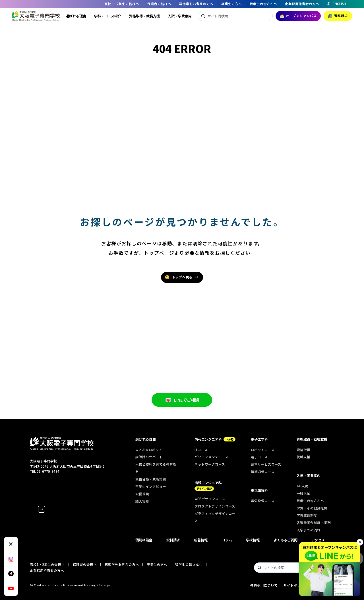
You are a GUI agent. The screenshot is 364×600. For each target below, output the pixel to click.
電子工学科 (259, 439)
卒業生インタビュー (151, 486)
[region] (182, 4)
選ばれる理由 (76, 16)
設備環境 (142, 494)
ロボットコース (263, 450)
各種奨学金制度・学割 (314, 523)
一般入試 (303, 493)
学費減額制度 (307, 515)
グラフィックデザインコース (215, 517)
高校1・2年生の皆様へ (122, 4)
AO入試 (302, 486)
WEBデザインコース (210, 499)
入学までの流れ (309, 530)
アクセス (318, 540)
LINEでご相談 (182, 408)
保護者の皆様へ (159, 4)
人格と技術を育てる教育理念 (156, 468)
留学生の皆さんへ (263, 4)
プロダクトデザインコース (215, 506)
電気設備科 (259, 490)
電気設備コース (263, 501)
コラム (227, 540)
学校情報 (253, 540)
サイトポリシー (295, 585)
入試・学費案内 (180, 16)
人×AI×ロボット (149, 450)
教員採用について (264, 585)
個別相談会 (144, 540)
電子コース (259, 457)
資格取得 (303, 450)
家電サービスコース (266, 464)
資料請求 (338, 16)
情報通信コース (263, 472)
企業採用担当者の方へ (302, 4)
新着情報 (201, 540)
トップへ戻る (179, 277)
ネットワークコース (210, 464)
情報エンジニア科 (215, 439)
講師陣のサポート (149, 457)
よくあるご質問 (286, 540)
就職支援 (303, 457)
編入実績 (142, 501)
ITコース (201, 450)
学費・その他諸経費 (312, 508)
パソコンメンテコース (211, 457)
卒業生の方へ (231, 4)
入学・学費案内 (309, 475)
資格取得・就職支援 (144, 16)
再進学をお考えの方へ (196, 4)
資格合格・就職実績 (151, 479)
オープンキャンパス (298, 16)
